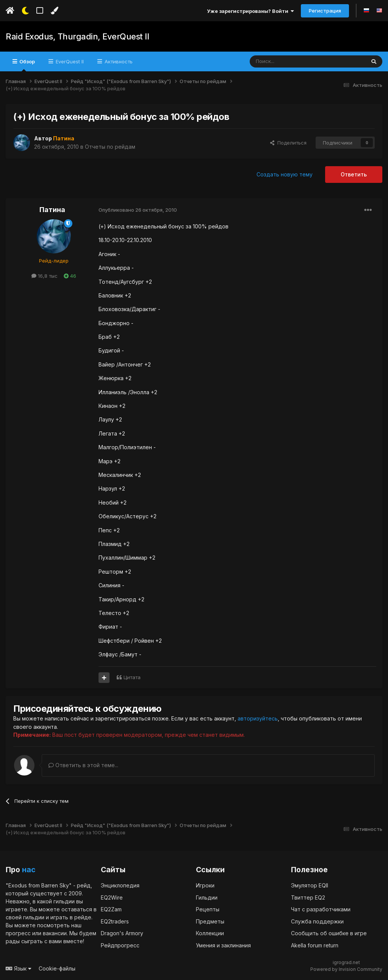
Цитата (132, 677)
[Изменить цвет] (54, 11)
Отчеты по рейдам (110, 146)
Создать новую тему (285, 174)
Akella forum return (315, 945)
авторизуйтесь (258, 718)
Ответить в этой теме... (83, 765)
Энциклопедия (120, 885)
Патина (52, 210)
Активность (118, 61)
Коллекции (210, 933)
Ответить (354, 174)
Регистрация (325, 11)
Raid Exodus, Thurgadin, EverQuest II (77, 36)
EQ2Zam (111, 909)
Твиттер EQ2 (308, 897)
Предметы (210, 921)
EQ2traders (115, 921)
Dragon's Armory (122, 933)
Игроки (205, 885)
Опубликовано (138, 210)
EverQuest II (69, 61)
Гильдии (207, 897)
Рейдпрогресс (120, 945)
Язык (19, 968)
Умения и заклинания (223, 945)
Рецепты (208, 909)
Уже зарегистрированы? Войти (250, 11)
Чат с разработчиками (321, 909)
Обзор (27, 65)
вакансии (55, 933)
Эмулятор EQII (310, 885)
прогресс (18, 933)
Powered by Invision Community (346, 969)
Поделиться (288, 143)
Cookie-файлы (57, 968)
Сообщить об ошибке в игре (329, 933)
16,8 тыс (45, 276)
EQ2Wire (112, 897)
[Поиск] (290, 61)
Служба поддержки (317, 921)
